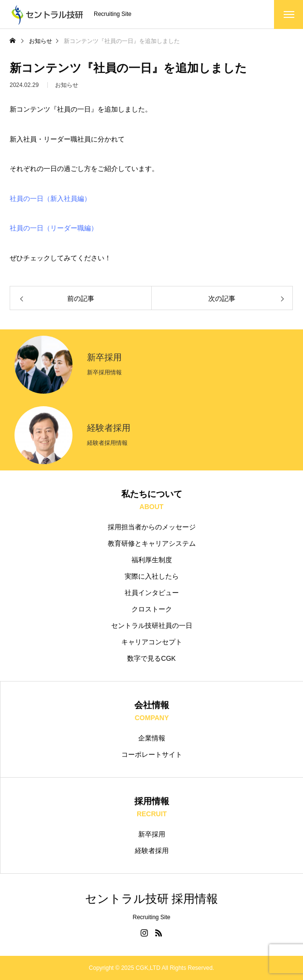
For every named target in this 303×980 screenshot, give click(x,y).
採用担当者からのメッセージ (152, 527)
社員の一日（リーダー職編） (54, 228)
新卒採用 (152, 834)
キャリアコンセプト (152, 642)
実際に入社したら (152, 576)
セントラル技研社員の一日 (152, 625)
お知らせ (67, 87)
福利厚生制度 (152, 560)
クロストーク (152, 609)
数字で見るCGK (151, 658)
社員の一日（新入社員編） (50, 199)
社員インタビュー (152, 593)
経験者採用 (152, 851)
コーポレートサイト (152, 754)
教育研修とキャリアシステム (152, 543)
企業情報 (152, 738)
